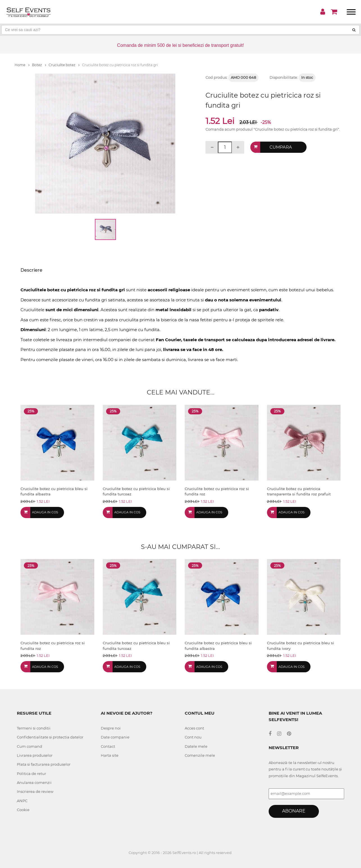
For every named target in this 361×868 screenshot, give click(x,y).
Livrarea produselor (35, 755)
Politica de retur (31, 774)
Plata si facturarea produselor (44, 764)
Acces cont (194, 728)
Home (22, 65)
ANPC (22, 801)
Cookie (23, 810)
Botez (39, 65)
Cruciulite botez (64, 65)
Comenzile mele (200, 755)
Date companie (115, 737)
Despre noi (111, 728)
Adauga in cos (45, 512)
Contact (108, 746)
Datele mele (196, 746)
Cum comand (29, 746)
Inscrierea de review (35, 791)
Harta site (110, 755)
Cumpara (281, 147)
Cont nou (193, 737)
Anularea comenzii (34, 782)
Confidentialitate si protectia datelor (50, 737)
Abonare (294, 811)
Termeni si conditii (34, 728)
